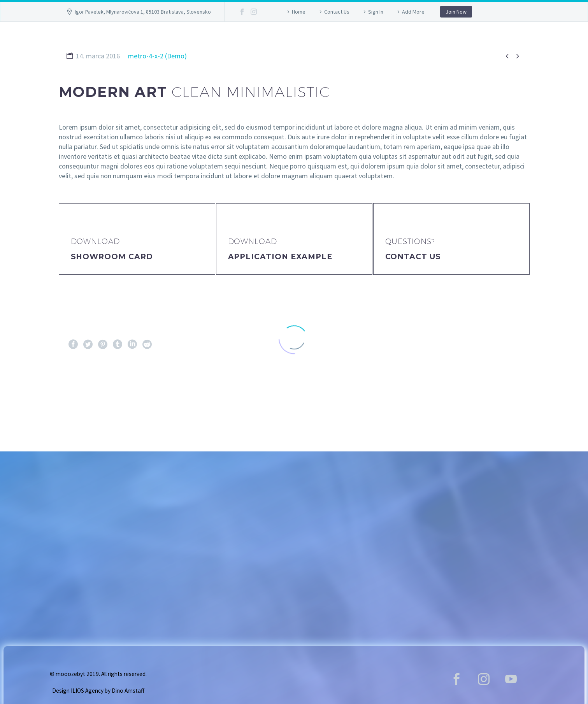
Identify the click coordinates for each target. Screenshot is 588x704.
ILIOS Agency (87, 691)
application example (280, 257)
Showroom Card (112, 257)
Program (351, 40)
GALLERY (239, 40)
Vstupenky (294, 40)
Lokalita (405, 40)
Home (299, 12)
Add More (413, 12)
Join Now (456, 12)
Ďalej (505, 393)
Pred (82, 393)
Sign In (376, 12)
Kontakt (457, 40)
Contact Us (337, 12)
